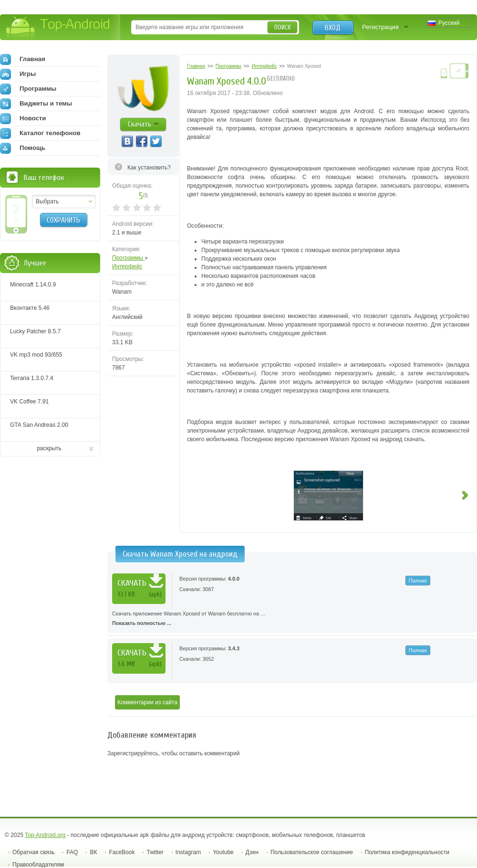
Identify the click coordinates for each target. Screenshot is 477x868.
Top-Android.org (45, 835)
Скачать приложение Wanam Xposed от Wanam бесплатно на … (292, 619)
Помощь (23, 148)
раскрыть (49, 448)
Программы (128, 258)
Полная (418, 581)
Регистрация (380, 27)
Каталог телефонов (40, 133)
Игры (18, 74)
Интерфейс (127, 266)
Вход (333, 28)
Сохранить (63, 220)
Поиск (283, 27)
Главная (23, 59)
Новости (23, 118)
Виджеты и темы (36, 104)
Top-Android (58, 28)
